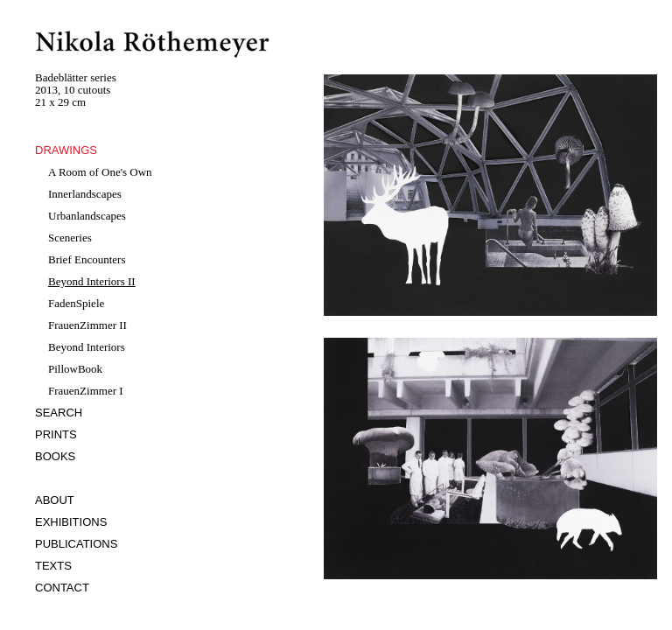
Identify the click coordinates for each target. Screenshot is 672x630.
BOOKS (55, 456)
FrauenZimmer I (86, 391)
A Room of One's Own (100, 172)
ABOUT (55, 500)
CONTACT (62, 588)
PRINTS (56, 434)
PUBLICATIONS (76, 544)
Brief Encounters (87, 259)
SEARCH (59, 413)
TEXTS (53, 566)
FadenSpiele (76, 303)
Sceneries (70, 238)
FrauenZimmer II (87, 325)
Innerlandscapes (85, 194)
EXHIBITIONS (71, 522)
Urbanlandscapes (87, 216)
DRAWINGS (66, 150)
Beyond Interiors (87, 347)
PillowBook (75, 369)
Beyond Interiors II (92, 281)
